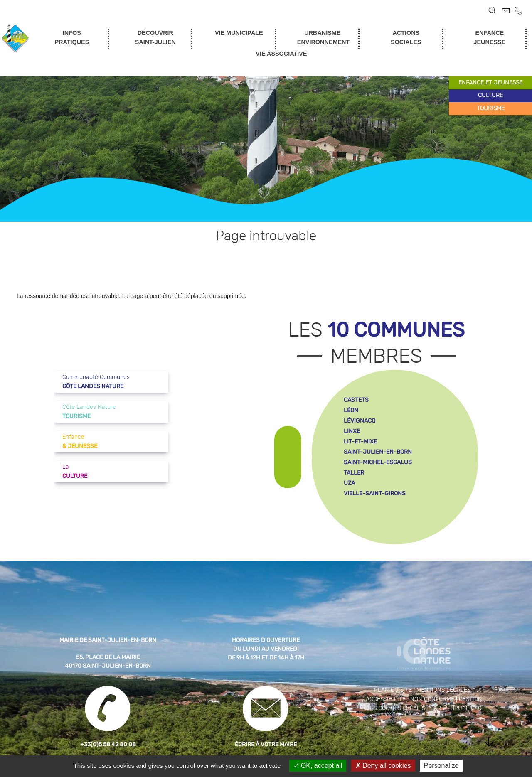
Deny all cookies (383, 766)
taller (354, 473)
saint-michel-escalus (378, 462)
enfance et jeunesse (490, 83)
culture (490, 96)
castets (356, 400)
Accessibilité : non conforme (410, 699)
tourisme (491, 108)
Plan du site (393, 690)
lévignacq (360, 421)
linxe (352, 431)
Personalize (441, 766)
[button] (492, 10)
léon (351, 410)
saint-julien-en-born (378, 452)
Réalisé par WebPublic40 (444, 708)
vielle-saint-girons (375, 493)
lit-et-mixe (360, 441)
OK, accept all (318, 766)
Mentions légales (443, 690)
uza (349, 483)
